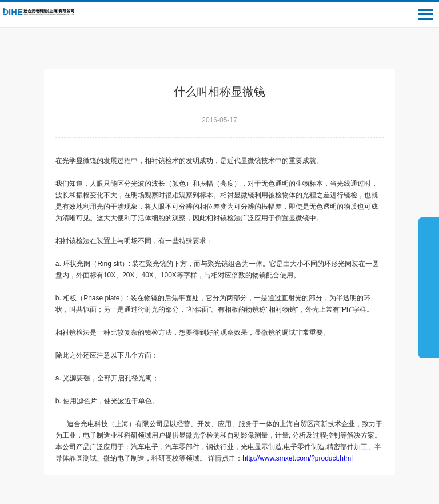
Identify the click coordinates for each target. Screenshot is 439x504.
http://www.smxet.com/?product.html (301, 458)
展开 (429, 287)
